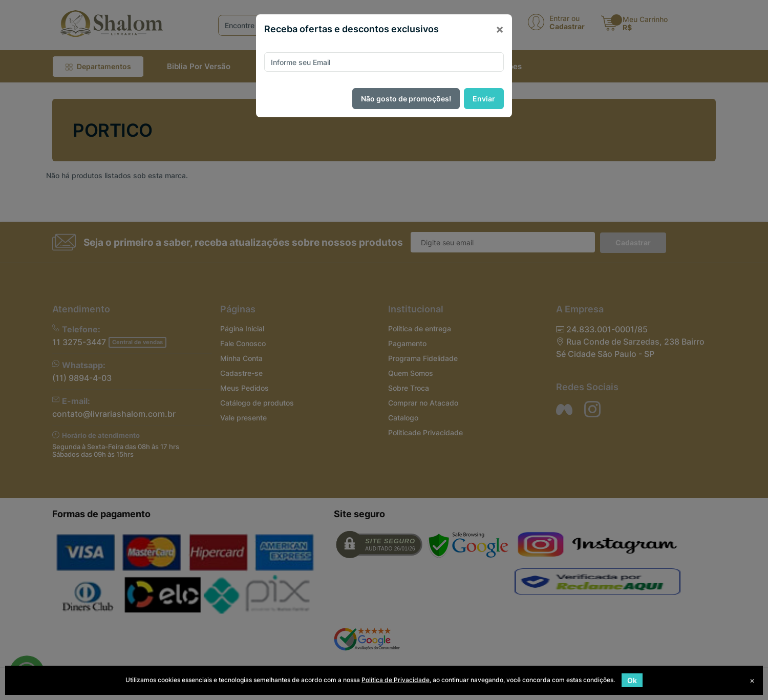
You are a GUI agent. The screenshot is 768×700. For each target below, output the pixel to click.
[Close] (500, 29)
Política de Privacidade (396, 680)
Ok (632, 680)
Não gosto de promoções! (406, 99)
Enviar (484, 99)
